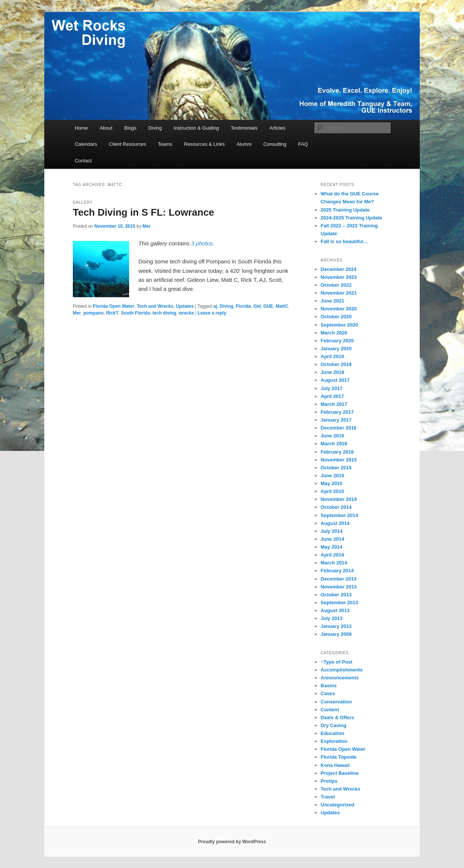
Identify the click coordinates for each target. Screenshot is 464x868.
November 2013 (339, 587)
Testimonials (244, 128)
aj (215, 306)
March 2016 (334, 444)
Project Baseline (340, 773)
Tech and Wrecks (155, 306)
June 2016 (332, 436)
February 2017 (337, 412)
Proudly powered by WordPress (232, 842)
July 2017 (332, 388)
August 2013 (335, 610)
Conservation (336, 702)
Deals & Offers (337, 718)
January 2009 (336, 634)
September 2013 (339, 603)
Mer (146, 226)
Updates (185, 306)
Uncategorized (337, 805)
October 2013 (336, 595)
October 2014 (336, 507)
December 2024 (338, 269)
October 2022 (336, 285)
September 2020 (339, 325)
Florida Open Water (113, 306)
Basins (329, 686)
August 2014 (335, 523)
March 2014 (334, 563)
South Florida (135, 313)
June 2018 (332, 372)
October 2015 (336, 468)
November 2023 (339, 277)
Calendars (86, 144)
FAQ (303, 144)
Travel (328, 797)
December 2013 (338, 579)
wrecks (186, 313)
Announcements (340, 678)
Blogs (130, 128)
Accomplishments (342, 670)
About (106, 128)
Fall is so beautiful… (344, 241)
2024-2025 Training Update (351, 218)
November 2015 (339, 460)
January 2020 (336, 349)
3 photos (202, 243)
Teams (165, 144)
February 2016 (337, 452)
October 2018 (336, 364)
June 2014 (332, 539)
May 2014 (331, 547)
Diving (155, 128)
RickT (112, 313)
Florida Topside (339, 757)
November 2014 (339, 499)
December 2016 (338, 428)
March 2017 (334, 404)
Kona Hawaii (335, 765)
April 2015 (332, 491)
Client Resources (127, 144)
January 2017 (336, 420)
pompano (93, 313)
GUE (268, 306)
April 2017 (332, 396)
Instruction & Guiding (197, 128)
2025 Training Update (345, 210)
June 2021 (332, 301)
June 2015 (332, 476)
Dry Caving (334, 725)
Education (332, 733)
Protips (329, 781)
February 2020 (337, 341)
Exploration (334, 741)
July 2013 (332, 618)
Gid (257, 306)
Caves (328, 693)
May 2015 (331, 483)
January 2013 (336, 626)
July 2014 (332, 531)
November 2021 (339, 293)
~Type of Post (337, 662)
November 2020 (339, 309)
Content (330, 710)
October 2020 (336, 317)
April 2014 (332, 555)
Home (81, 128)
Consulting (275, 144)
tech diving (164, 313)
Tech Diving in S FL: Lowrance (144, 212)
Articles (278, 128)
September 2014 (339, 515)
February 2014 (337, 571)
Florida (243, 306)
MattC (282, 306)
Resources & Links (204, 144)
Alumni (244, 144)
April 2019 (332, 356)
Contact (83, 161)
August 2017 (335, 380)
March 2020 (334, 333)
